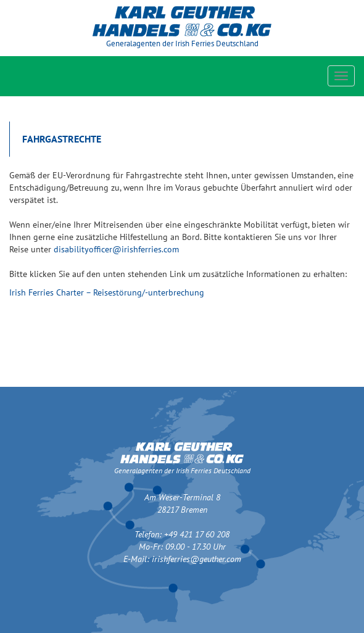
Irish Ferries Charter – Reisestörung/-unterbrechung (107, 292)
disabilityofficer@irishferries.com (116, 249)
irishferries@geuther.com (196, 559)
